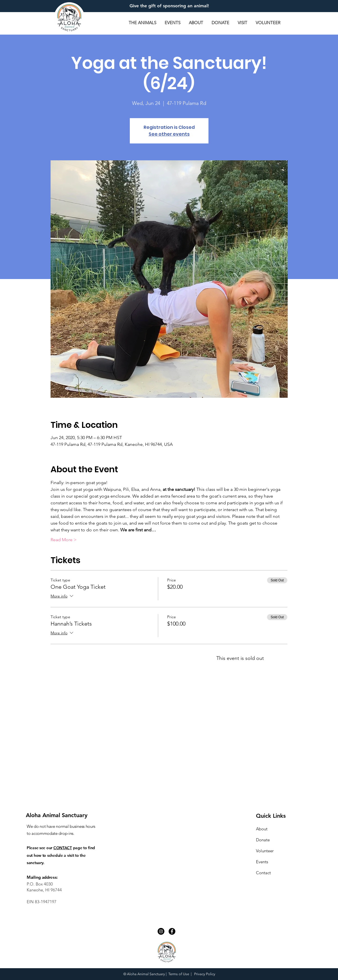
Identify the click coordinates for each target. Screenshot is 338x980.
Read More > (64, 540)
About (262, 829)
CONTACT (63, 848)
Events (262, 862)
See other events (169, 134)
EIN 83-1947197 (42, 902)
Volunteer (265, 851)
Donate (263, 840)
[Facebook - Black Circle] (172, 931)
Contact (263, 873)
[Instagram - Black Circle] (161, 931)
